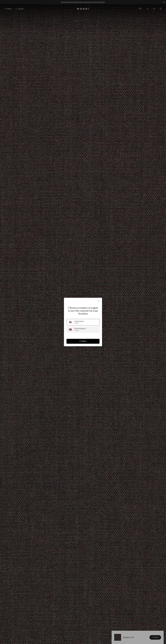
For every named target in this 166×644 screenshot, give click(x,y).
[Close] (99, 301)
